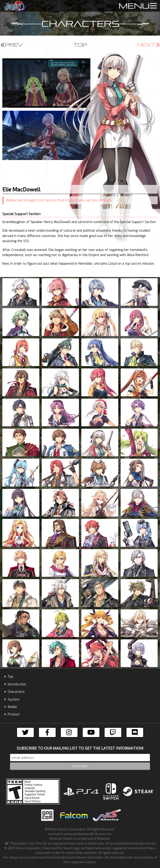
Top (9, 677)
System (12, 699)
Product (12, 714)
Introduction (15, 684)
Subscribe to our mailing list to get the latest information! (80, 748)
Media (11, 707)
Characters (15, 692)
